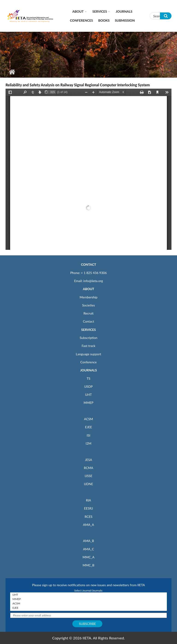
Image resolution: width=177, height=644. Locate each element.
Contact (89, 321)
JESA (89, 460)
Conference (89, 362)
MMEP (89, 403)
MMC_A (88, 557)
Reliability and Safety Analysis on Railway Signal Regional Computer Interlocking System (78, 85)
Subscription (88, 338)
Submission (125, 20)
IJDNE (88, 484)
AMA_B (88, 541)
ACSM (88, 419)
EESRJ (88, 508)
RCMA (89, 468)
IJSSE (88, 476)
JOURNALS (88, 370)
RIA (88, 500)
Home (12, 72)
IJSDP (88, 386)
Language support (88, 354)
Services (100, 11)
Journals (124, 11)
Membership (88, 297)
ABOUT (88, 289)
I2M (88, 443)
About (78, 11)
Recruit (88, 313)
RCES (88, 517)
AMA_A (88, 525)
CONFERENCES (81, 20)
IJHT (89, 395)
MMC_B (89, 565)
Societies (89, 305)
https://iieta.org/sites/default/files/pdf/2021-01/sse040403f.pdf (88, 169)
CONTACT (88, 264)
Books (104, 20)
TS (88, 378)
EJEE (88, 427)
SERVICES (88, 330)
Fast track (88, 346)
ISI (88, 435)
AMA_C (88, 549)
